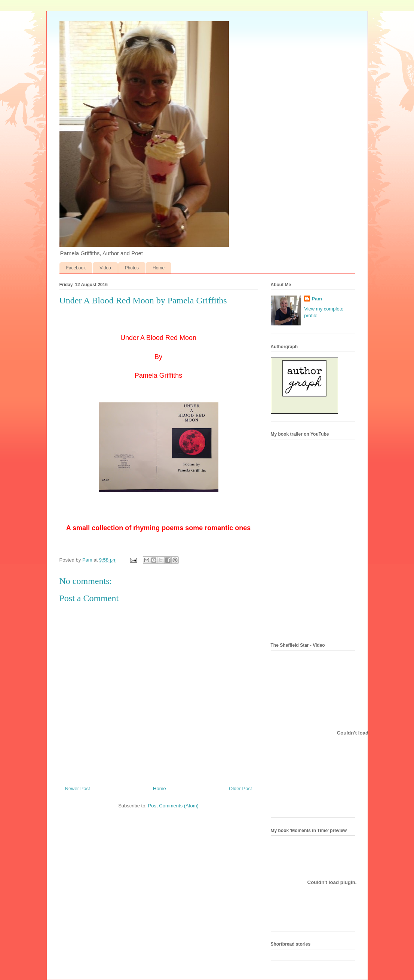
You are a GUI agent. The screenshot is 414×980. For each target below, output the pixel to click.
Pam (317, 299)
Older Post (240, 789)
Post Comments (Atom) (173, 806)
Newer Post (78, 789)
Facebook (76, 268)
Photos (132, 268)
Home (159, 268)
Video (105, 268)
